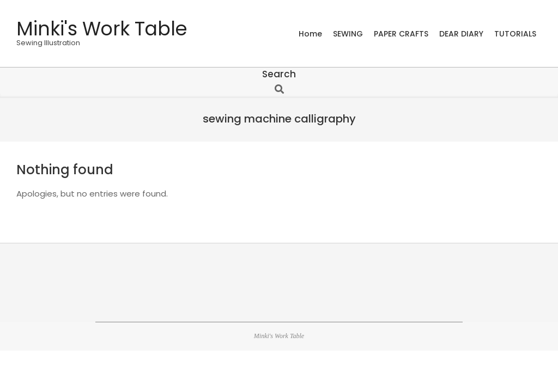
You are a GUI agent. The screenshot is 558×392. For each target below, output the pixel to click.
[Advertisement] (279, 281)
